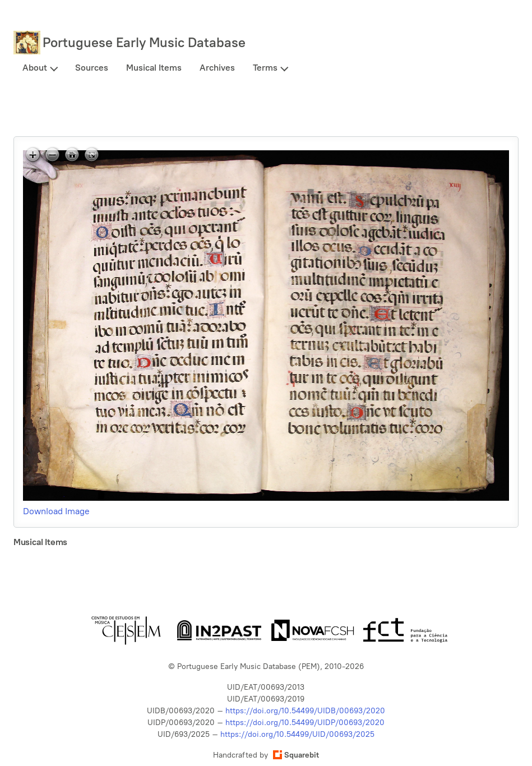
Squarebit (296, 755)
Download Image (56, 511)
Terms (265, 68)
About (35, 68)
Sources (92, 68)
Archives (217, 68)
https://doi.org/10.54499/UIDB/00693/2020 (305, 711)
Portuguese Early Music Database (144, 42)
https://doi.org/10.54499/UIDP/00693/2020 (305, 723)
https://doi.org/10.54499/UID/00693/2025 (297, 734)
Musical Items (154, 68)
